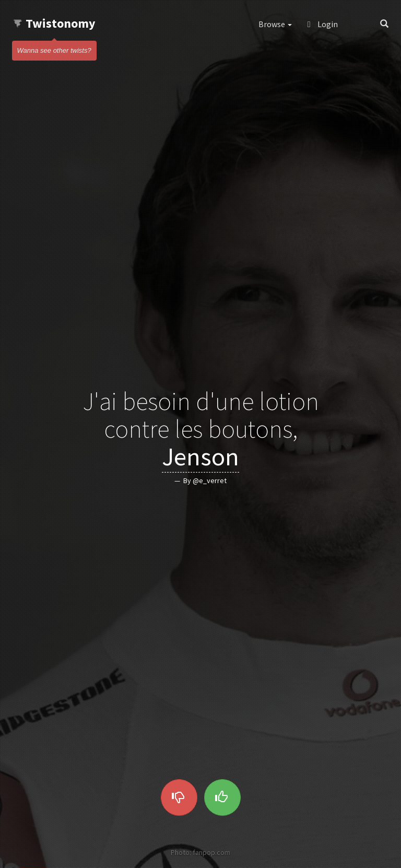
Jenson (200, 456)
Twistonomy (54, 23)
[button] (359, 24)
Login (323, 24)
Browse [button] (275, 24)
